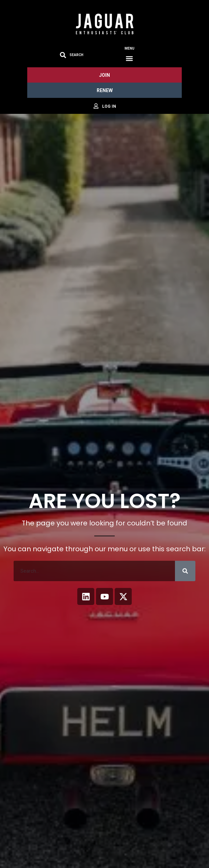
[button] (130, 58)
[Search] (185, 571)
